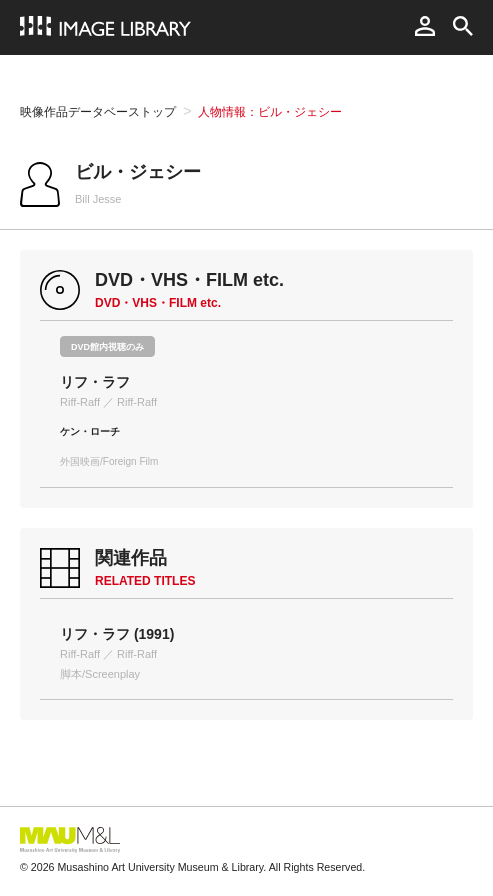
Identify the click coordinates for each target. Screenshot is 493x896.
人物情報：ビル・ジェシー (270, 112)
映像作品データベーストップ (98, 112)
